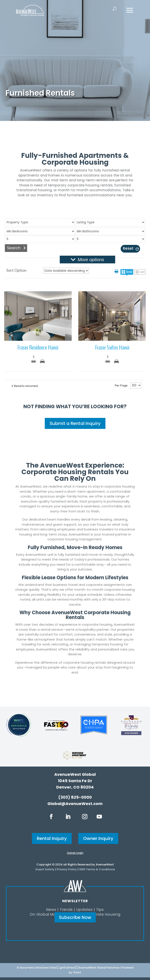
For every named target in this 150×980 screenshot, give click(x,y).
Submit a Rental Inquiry (75, 423)
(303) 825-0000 (75, 797)
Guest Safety (45, 869)
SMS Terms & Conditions (97, 869)
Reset (128, 248)
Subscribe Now (75, 917)
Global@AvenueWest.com (75, 804)
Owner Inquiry (98, 838)
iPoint (77, 972)
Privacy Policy (67, 869)
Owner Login (75, 853)
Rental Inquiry (52, 838)
